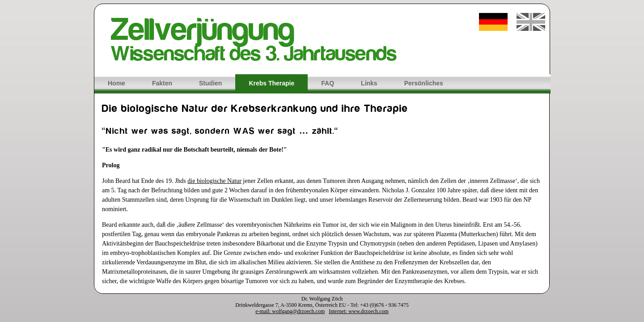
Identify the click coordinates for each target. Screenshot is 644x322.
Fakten (162, 83)
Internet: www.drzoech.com (359, 311)
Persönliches (424, 83)
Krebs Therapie (271, 83)
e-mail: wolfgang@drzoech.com (290, 311)
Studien (210, 83)
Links (369, 83)
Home (117, 83)
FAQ (328, 83)
